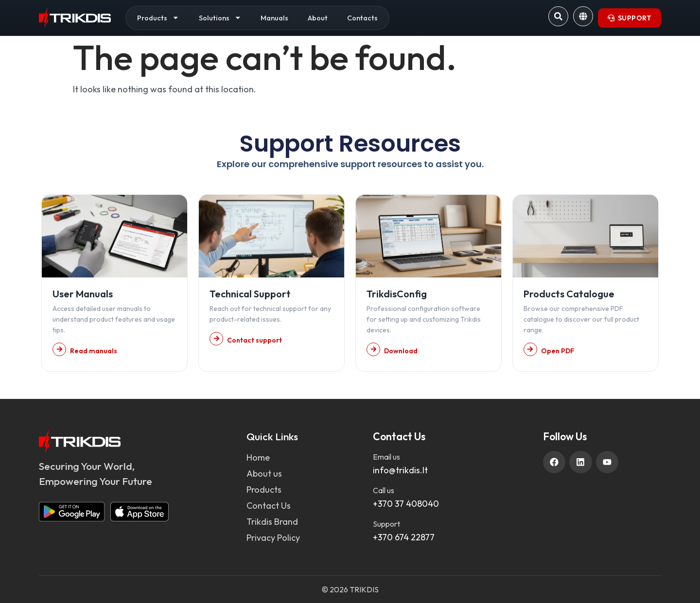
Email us (386, 457)
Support (386, 524)
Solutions (220, 18)
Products (158, 18)
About (318, 18)
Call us (384, 490)
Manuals (274, 18)
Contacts (362, 18)
